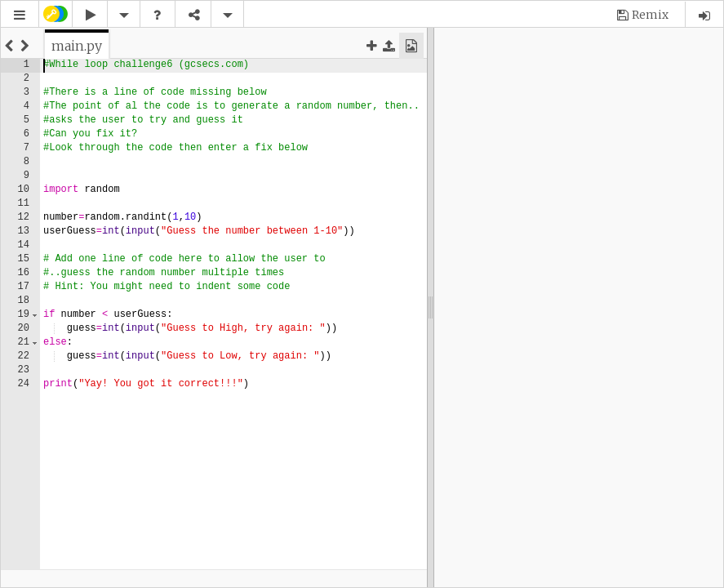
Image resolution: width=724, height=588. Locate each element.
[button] (20, 15)
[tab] (77, 46)
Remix (650, 15)
